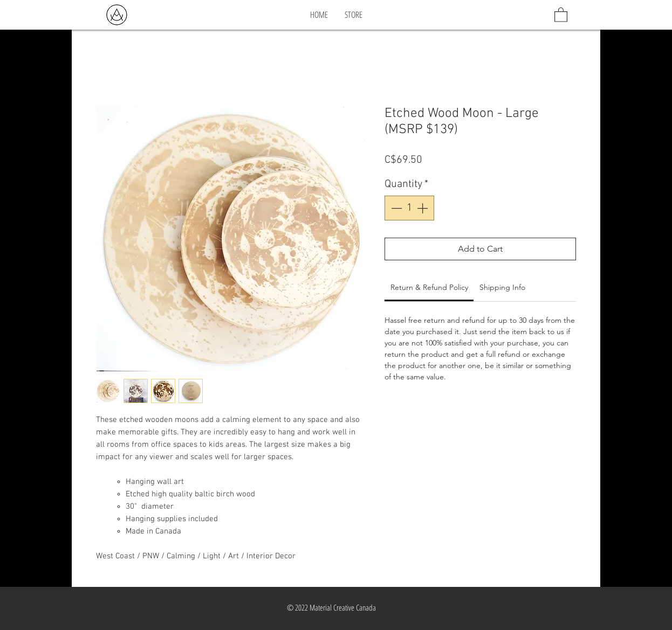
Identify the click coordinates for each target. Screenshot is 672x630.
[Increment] (423, 208)
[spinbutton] (409, 208)
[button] (561, 14)
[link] (429, 287)
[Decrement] (395, 208)
